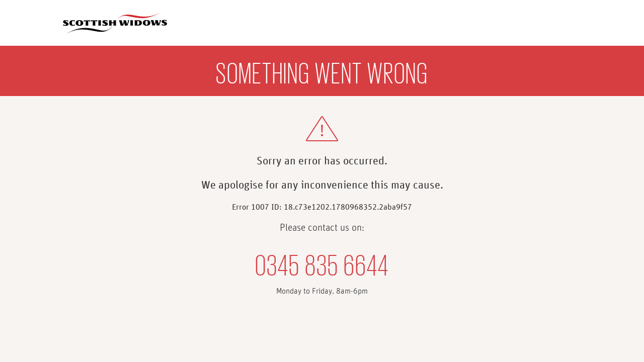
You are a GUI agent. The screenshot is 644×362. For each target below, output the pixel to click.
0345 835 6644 (322, 263)
